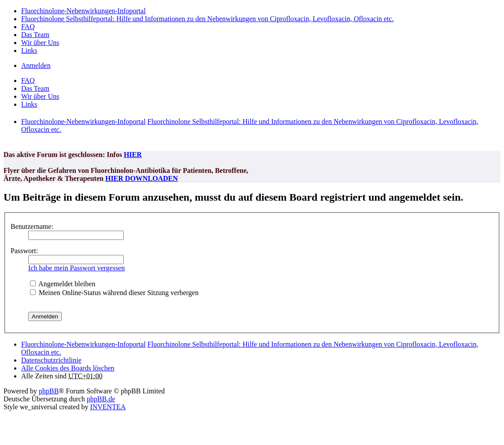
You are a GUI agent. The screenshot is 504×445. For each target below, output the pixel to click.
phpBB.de (101, 399)
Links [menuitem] (29, 50)
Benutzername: (32, 226)
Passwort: (24, 251)
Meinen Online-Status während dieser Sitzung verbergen (114, 293)
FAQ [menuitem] (28, 27)
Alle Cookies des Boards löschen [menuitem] (68, 368)
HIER (133, 155)
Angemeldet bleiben (63, 284)
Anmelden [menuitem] (36, 65)
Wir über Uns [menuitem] (40, 43)
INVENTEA (108, 407)
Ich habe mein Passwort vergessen (76, 268)
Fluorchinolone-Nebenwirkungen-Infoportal (83, 344)
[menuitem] (51, 360)
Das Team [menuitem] (35, 35)
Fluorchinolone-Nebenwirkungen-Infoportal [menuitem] (83, 11)
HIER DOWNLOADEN (142, 178)
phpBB (49, 391)
